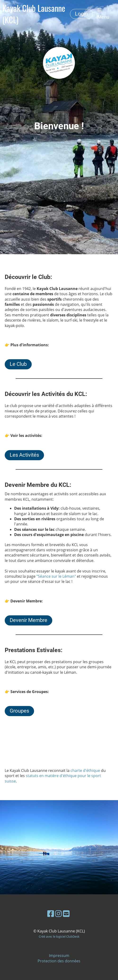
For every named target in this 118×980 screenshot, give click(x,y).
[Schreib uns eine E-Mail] (66, 913)
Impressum (59, 956)
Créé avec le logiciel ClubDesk (59, 936)
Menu (103, 14)
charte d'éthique (85, 770)
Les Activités (24, 455)
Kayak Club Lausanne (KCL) (34, 14)
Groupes (19, 711)
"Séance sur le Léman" (56, 576)
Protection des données (59, 961)
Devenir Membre (28, 620)
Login (81, 14)
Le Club (18, 364)
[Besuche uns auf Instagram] (58, 913)
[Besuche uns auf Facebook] (51, 913)
